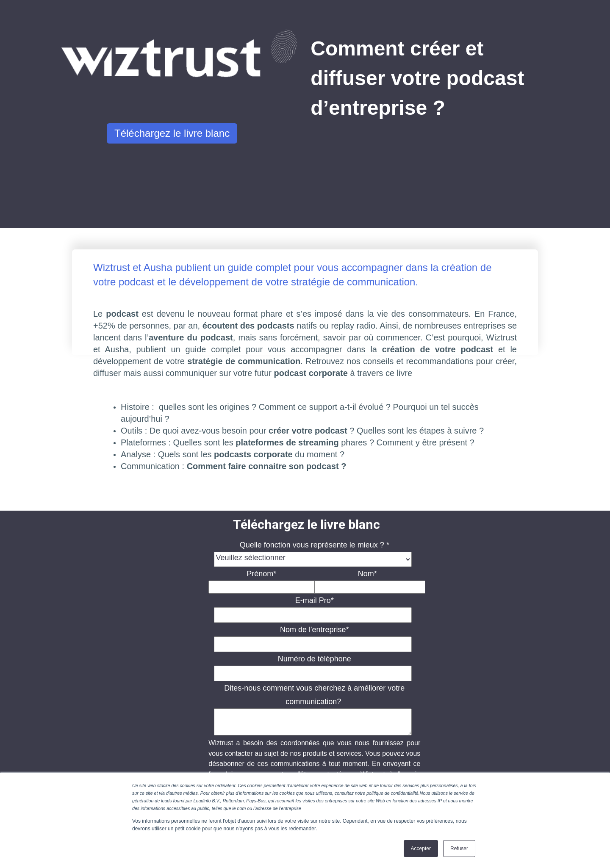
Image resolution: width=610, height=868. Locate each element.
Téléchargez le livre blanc (172, 133)
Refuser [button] (459, 849)
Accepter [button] (421, 849)
